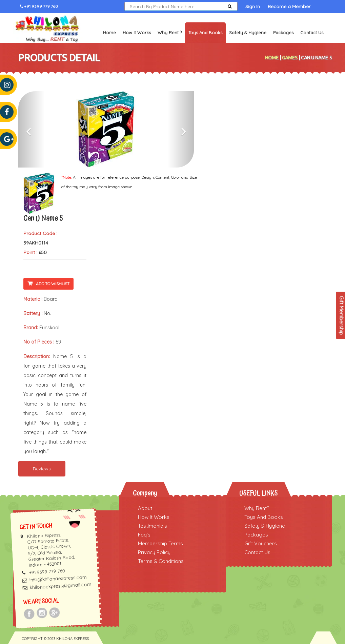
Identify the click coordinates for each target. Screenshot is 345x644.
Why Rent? (257, 508)
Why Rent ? (170, 33)
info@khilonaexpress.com (58, 578)
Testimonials (153, 526)
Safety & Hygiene (248, 33)
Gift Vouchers (261, 543)
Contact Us (312, 33)
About (145, 508)
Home (109, 33)
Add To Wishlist (48, 283)
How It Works (137, 33)
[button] (32, 129)
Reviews (42, 469)
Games (290, 58)
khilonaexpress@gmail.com (60, 586)
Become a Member (289, 6)
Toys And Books (264, 517)
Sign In (253, 6)
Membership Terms (160, 543)
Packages (283, 33)
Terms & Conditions (161, 561)
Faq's (144, 535)
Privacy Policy (154, 552)
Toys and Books (205, 33)
